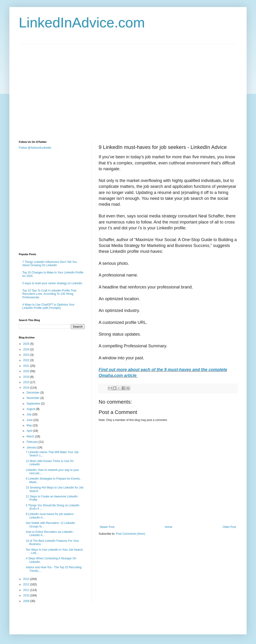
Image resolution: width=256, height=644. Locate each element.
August (31, 409)
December (33, 393)
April (30, 431)
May (30, 425)
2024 (27, 349)
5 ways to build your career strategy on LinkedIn (52, 283)
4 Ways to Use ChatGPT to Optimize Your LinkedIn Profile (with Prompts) (48, 306)
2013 (27, 579)
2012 (27, 584)
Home (169, 527)
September (34, 404)
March (31, 436)
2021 (27, 366)
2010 (27, 595)
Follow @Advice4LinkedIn (35, 148)
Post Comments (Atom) (130, 534)
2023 (27, 355)
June (30, 420)
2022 (27, 360)
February (33, 442)
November (33, 398)
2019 (27, 377)
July (29, 414)
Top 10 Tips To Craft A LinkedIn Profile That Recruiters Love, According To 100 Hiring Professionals (49, 294)
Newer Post (107, 527)
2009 (27, 601)
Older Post (229, 527)
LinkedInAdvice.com (82, 23)
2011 (27, 590)
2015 (27, 382)
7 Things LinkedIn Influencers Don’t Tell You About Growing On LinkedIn (50, 264)
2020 (27, 371)
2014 (27, 388)
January (32, 447)
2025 (27, 344)
